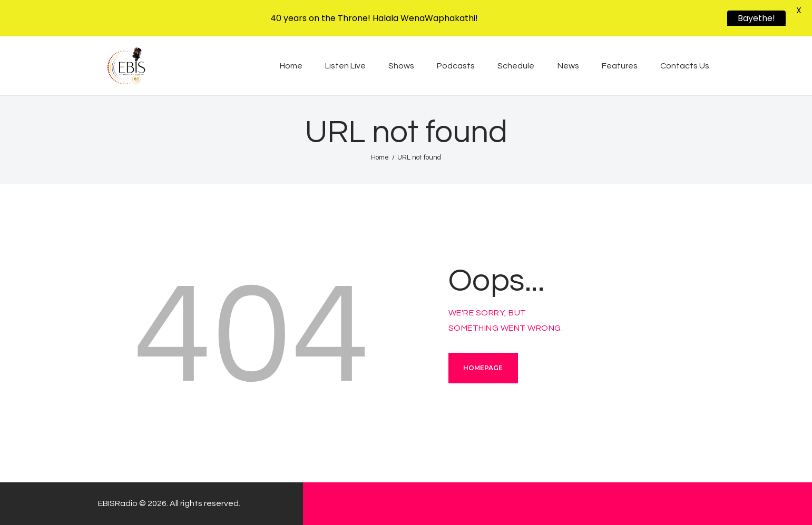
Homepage (483, 368)
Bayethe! (756, 18)
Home (380, 157)
